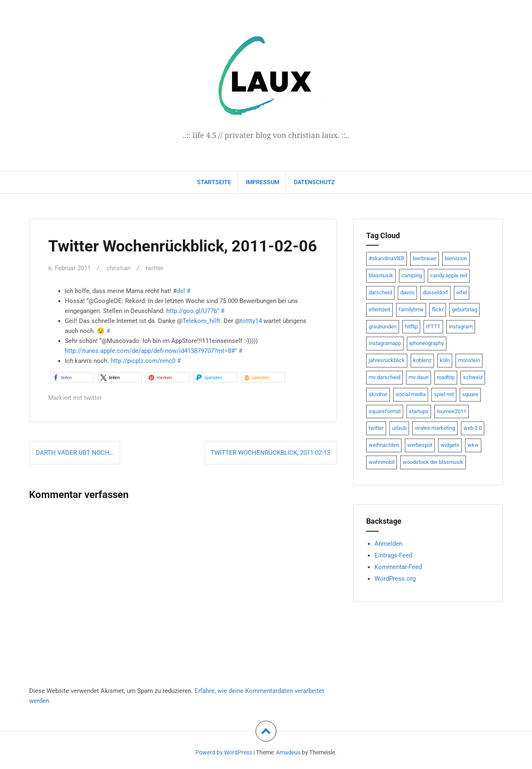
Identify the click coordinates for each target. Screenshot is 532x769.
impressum (262, 182)
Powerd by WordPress (224, 752)
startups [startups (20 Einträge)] (419, 411)
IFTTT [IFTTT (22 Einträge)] (433, 327)
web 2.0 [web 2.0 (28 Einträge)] (473, 428)
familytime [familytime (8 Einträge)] (411, 309)
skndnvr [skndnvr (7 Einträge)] (378, 394)
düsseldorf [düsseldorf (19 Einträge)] (435, 292)
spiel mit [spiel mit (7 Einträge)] (444, 394)
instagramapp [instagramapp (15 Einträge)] (385, 343)
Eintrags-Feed (393, 555)
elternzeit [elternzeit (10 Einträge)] (379, 309)
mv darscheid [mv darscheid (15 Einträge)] (384, 377)
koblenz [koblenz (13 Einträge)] (422, 360)
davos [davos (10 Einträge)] (407, 292)
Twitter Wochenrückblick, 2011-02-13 (270, 452)
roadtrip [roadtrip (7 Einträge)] (446, 377)
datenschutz (314, 182)
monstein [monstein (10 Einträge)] (469, 360)
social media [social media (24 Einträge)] (411, 394)
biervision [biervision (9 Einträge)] (456, 258)
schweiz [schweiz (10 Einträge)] (473, 377)
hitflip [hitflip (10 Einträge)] (411, 327)
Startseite (214, 182)
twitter (154, 268)
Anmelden (388, 544)
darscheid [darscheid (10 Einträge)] (380, 292)
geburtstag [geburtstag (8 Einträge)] (464, 309)
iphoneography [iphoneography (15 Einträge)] (427, 343)
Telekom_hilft (201, 320)
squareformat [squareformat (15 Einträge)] (385, 411)
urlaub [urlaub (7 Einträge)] (399, 428)
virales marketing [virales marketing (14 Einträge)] (435, 428)
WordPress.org (395, 579)
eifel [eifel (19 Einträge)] (462, 292)
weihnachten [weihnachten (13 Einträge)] (384, 445)
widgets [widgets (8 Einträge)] (450, 445)
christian (118, 268)
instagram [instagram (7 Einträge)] (461, 327)
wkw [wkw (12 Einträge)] (473, 445)
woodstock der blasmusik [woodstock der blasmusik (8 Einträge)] (433, 462)
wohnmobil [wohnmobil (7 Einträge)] (382, 462)
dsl (181, 291)
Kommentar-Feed (398, 567)
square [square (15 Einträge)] (470, 394)
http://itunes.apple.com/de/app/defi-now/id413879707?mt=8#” (151, 350)
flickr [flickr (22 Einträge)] (438, 309)
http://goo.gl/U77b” (193, 311)
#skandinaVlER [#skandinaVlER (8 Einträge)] (387, 258)
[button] (72, 377)
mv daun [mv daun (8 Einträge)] (419, 377)
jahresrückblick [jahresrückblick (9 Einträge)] (387, 360)
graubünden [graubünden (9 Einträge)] (383, 327)
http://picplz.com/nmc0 (143, 360)
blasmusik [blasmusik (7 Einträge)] (381, 275)
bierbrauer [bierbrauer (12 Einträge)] (425, 258)
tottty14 (251, 320)
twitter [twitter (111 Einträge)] (376, 428)
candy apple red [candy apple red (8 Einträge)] (449, 275)
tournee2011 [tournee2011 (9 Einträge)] (452, 411)
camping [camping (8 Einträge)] (412, 275)
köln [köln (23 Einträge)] (445, 360)
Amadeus (288, 752)
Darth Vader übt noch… (75, 452)
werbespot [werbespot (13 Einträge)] (420, 445)
